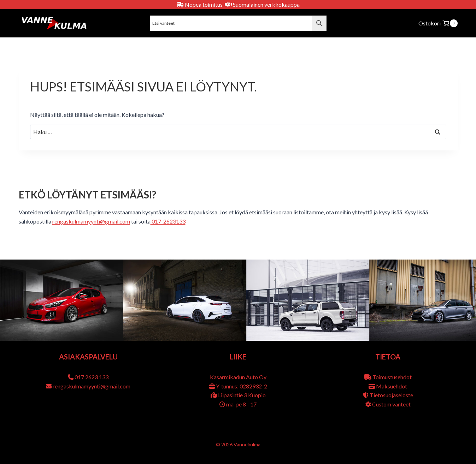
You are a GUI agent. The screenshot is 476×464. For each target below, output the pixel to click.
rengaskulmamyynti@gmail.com (91, 221)
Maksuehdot (392, 386)
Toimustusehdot (392, 377)
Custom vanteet (391, 404)
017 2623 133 (92, 377)
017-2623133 (168, 221)
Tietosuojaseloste (391, 395)
